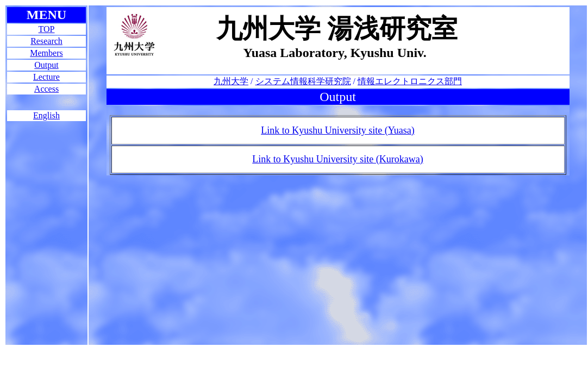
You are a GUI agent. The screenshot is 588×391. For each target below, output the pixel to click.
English (46, 115)
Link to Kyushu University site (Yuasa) (337, 130)
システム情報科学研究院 (303, 81)
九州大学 (231, 81)
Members (46, 53)
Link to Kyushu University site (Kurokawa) (337, 159)
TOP (47, 29)
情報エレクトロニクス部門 (410, 81)
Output (46, 65)
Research (46, 41)
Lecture (46, 77)
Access (46, 89)
